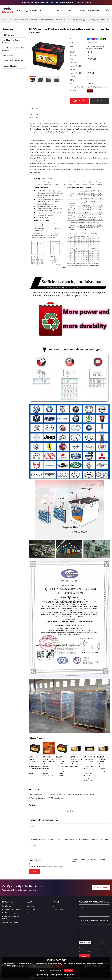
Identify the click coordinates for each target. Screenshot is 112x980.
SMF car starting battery (38, 798)
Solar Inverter (7, 906)
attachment (35, 860)
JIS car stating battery (37, 794)
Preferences (61, 975)
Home (60, 10)
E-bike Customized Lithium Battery (12, 917)
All (11, 19)
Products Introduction (89, 10)
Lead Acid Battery (9, 913)
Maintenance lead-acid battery (86, 794)
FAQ (54, 906)
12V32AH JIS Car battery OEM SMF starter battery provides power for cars (76, 761)
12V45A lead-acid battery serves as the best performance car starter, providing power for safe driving (35, 765)
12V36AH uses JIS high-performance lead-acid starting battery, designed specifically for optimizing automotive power (62, 767)
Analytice (51, 975)
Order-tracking (58, 909)
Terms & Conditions (57, 866)
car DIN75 (70, 794)
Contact (30, 913)
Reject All (43, 971)
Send (34, 871)
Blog (54, 913)
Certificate (31, 909)
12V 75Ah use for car (55, 798)
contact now (101, 888)
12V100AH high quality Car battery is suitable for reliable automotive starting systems (103, 764)
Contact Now (81, 101)
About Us (71, 10)
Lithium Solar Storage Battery (13, 909)
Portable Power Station (11, 922)
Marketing (71, 975)
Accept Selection (56, 971)
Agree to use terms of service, (46, 866)
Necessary (41, 975)
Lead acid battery (21, 19)
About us (31, 906)
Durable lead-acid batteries (56, 794)
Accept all (68, 971)
